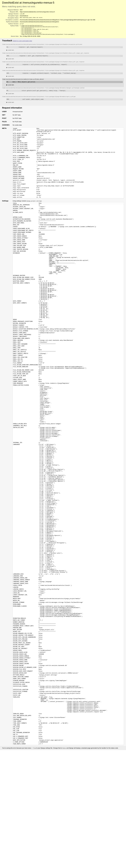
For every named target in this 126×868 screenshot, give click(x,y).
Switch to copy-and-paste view (22, 43)
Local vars (10, 52)
